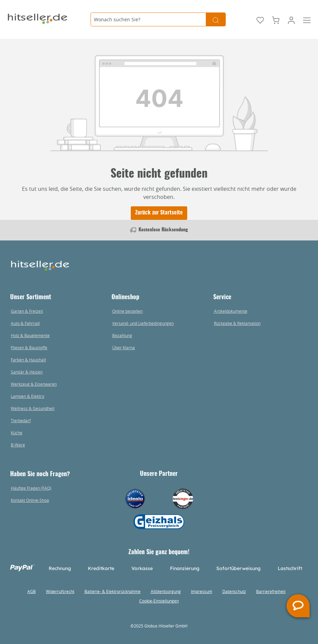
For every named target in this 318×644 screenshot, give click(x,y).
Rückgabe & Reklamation (237, 323)
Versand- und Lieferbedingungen (143, 323)
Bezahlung (122, 335)
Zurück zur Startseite (159, 213)
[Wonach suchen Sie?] (148, 19)
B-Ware (18, 445)
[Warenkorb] (276, 20)
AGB (32, 591)
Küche (17, 433)
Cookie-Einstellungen (159, 601)
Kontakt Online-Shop (30, 500)
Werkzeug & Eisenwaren (34, 384)
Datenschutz (234, 591)
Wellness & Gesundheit (33, 408)
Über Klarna (124, 347)
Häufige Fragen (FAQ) (31, 488)
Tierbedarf (21, 420)
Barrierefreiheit (271, 591)
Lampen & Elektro (28, 396)
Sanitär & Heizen (27, 372)
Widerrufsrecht (60, 591)
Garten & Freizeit (27, 311)
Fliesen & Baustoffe (29, 347)
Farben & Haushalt (28, 360)
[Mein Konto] (291, 20)
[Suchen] (216, 19)
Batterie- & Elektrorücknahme (113, 591)
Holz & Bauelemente (30, 335)
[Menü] (307, 20)
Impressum (202, 591)
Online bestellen (127, 311)
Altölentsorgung (166, 591)
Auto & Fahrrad (25, 323)
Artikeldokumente (231, 311)
